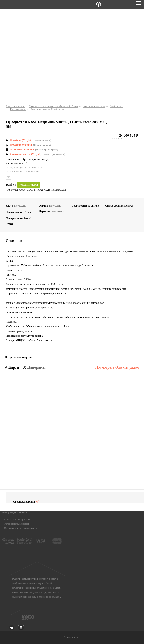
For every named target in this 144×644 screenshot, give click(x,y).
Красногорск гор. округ (36, 159)
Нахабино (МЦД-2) (21, 140)
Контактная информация (17, 519)
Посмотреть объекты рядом (117, 367)
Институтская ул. (15, 163)
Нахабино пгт (13, 159)
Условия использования (16, 524)
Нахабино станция (21, 145)
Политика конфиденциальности (21, 528)
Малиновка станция (22, 150)
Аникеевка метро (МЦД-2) (25, 154)
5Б (27, 163)
